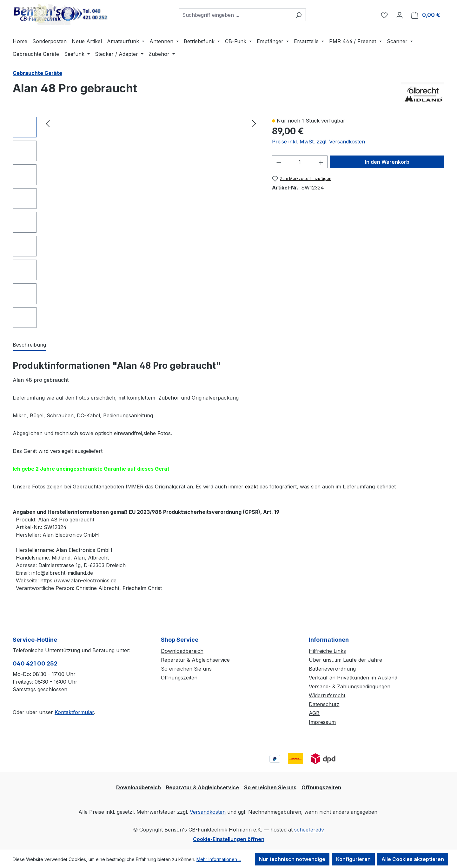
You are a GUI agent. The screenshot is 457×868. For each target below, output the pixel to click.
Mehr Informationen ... (219, 859)
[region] (136, 222)
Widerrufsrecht (327, 695)
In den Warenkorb (387, 162)
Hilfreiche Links (327, 651)
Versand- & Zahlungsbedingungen (350, 686)
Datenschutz (324, 704)
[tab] (29, 345)
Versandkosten (208, 812)
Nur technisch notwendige (292, 859)
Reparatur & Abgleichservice (195, 660)
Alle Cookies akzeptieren (413, 859)
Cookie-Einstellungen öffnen (229, 839)
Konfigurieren (353, 859)
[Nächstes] (254, 123)
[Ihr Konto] (400, 15)
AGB (314, 713)
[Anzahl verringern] (279, 162)
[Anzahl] (300, 162)
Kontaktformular (74, 712)
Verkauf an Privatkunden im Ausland (353, 678)
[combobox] (235, 15)
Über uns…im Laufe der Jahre (345, 660)
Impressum (322, 722)
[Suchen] (298, 15)
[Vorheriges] (48, 123)
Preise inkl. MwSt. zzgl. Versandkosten (318, 142)
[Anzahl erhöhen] (321, 162)
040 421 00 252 (35, 663)
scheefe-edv (309, 830)
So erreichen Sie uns (186, 669)
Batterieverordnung (332, 669)
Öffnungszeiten (179, 678)
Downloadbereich (182, 651)
